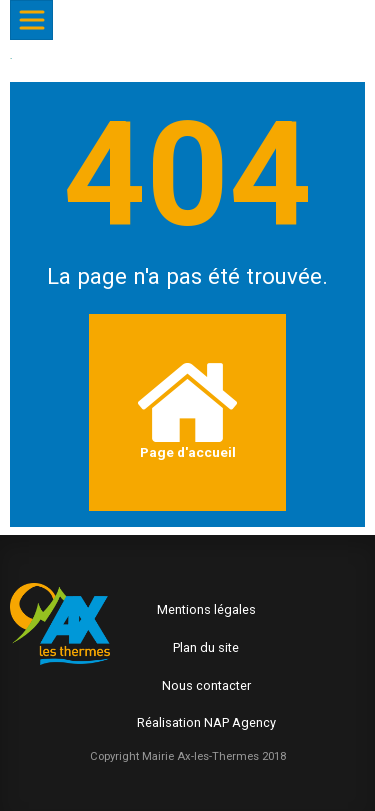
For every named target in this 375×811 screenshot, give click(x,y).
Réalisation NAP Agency (206, 722)
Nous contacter (206, 685)
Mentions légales (206, 609)
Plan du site (206, 647)
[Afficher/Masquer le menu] (31, 20)
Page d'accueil (187, 411)
